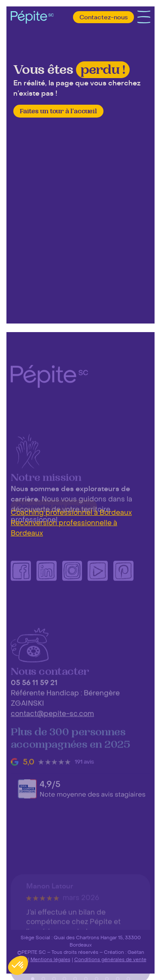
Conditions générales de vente (110, 959)
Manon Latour (50, 918)
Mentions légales (50, 959)
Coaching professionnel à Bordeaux (71, 513)
